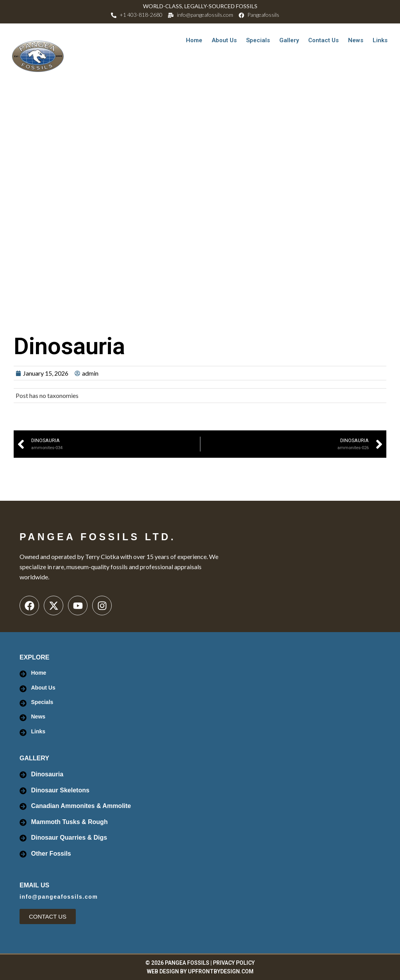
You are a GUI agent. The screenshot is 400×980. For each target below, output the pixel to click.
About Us (224, 40)
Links (380, 40)
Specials (258, 40)
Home (194, 40)
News (356, 40)
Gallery (289, 40)
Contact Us (323, 40)
